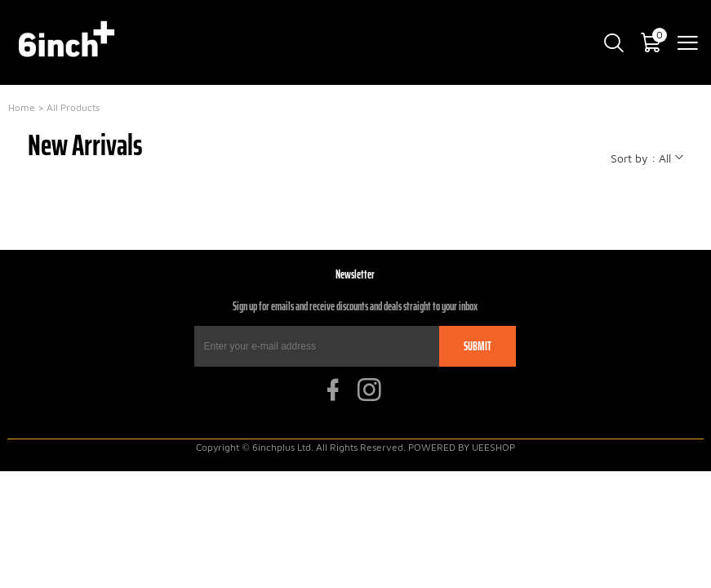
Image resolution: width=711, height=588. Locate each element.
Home (22, 107)
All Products (73, 107)
